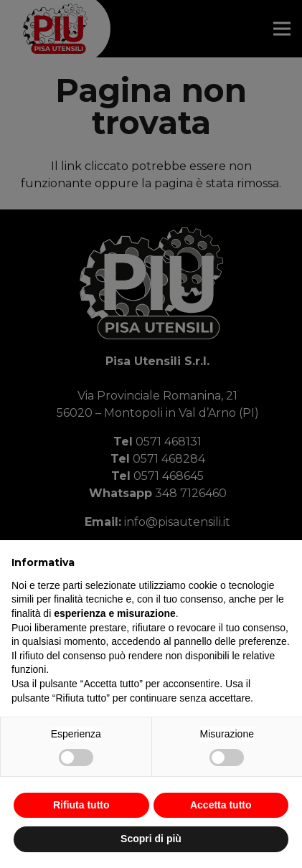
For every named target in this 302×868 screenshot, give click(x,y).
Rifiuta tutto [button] (81, 805)
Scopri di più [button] (151, 839)
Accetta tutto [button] (221, 805)
